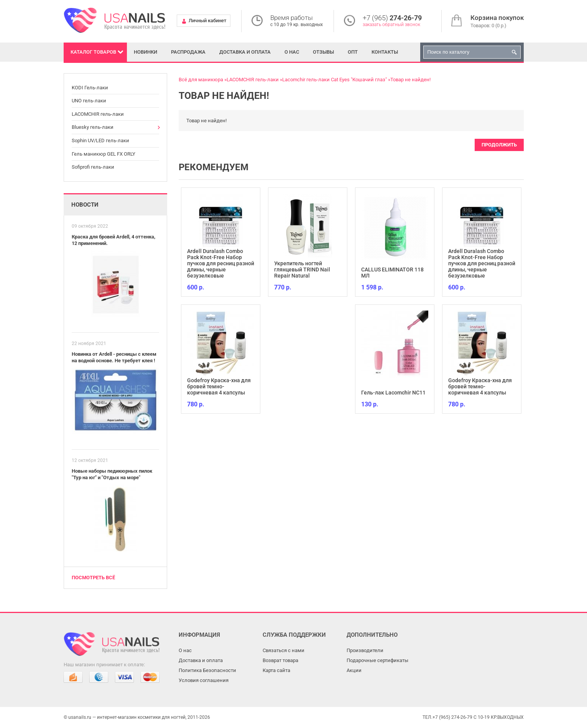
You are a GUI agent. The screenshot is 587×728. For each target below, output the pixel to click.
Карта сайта (276, 670)
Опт (353, 52)
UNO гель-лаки (89, 101)
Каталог (93, 52)
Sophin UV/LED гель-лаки (100, 141)
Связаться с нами (284, 650)
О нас (292, 52)
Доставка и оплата (245, 52)
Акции (354, 670)
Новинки (146, 52)
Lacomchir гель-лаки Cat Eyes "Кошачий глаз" (335, 80)
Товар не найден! (410, 80)
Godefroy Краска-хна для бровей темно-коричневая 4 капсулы (219, 386)
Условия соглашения (204, 680)
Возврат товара (280, 660)
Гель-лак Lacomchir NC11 (393, 393)
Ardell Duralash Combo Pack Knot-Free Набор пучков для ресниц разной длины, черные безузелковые (221, 263)
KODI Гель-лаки (90, 88)
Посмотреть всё (93, 578)
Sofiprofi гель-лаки (93, 167)
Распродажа (188, 52)
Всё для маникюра (201, 80)
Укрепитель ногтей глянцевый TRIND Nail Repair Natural (302, 270)
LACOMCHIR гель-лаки (98, 114)
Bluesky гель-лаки (93, 127)
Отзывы (323, 52)
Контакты (385, 52)
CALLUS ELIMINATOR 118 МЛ (392, 273)
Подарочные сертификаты (377, 660)
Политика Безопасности (207, 670)
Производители (365, 650)
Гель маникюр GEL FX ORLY (104, 154)
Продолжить (499, 145)
